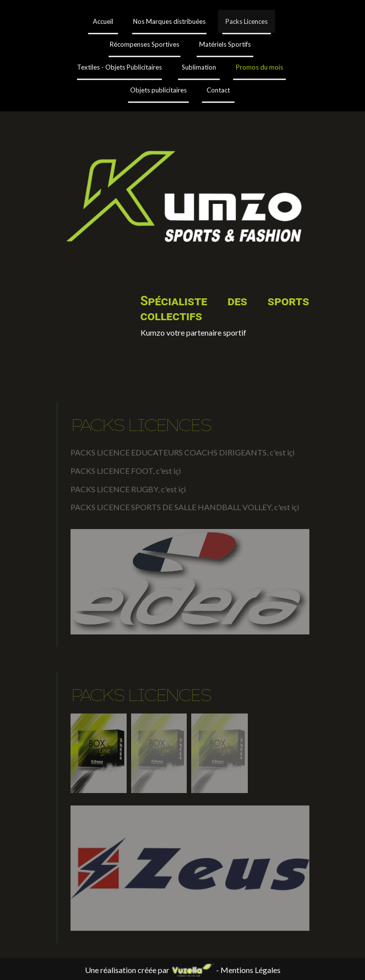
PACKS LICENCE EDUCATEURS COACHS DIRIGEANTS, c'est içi (182, 452)
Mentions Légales (251, 970)
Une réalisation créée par (150, 970)
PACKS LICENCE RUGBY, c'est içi (128, 489)
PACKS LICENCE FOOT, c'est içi (126, 471)
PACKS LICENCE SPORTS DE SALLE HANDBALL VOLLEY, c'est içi (185, 507)
